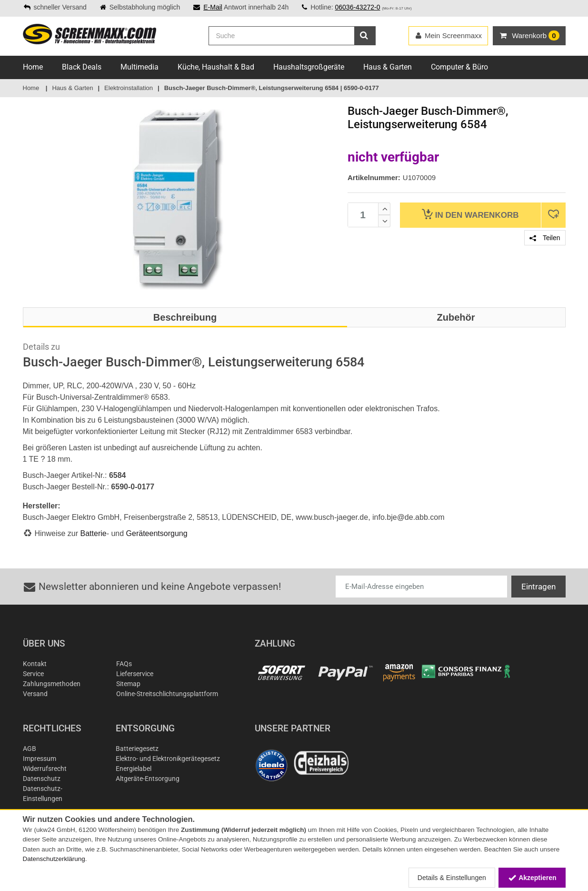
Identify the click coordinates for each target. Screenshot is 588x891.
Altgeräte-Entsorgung (148, 779)
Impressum (40, 759)
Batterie (94, 533)
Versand (35, 694)
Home (33, 67)
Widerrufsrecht (45, 769)
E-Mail (213, 7)
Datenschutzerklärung (54, 859)
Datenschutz (42, 779)
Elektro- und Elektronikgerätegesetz (168, 759)
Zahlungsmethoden (52, 684)
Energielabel (134, 769)
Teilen (545, 238)
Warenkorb (470, 214)
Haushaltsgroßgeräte (309, 67)
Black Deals (82, 67)
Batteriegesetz (137, 749)
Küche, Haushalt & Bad (216, 67)
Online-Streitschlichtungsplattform (167, 694)
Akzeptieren (532, 878)
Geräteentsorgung (157, 533)
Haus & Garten (388, 67)
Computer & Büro (459, 67)
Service (33, 674)
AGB (30, 749)
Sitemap (128, 684)
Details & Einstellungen (452, 878)
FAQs (124, 664)
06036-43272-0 (357, 7)
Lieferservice (135, 674)
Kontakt (35, 664)
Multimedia (140, 67)
